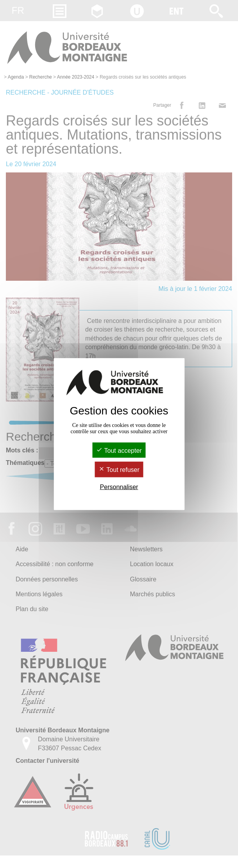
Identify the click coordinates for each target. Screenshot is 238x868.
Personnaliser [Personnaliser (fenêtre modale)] (119, 487)
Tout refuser (119, 470)
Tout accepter (119, 451)
